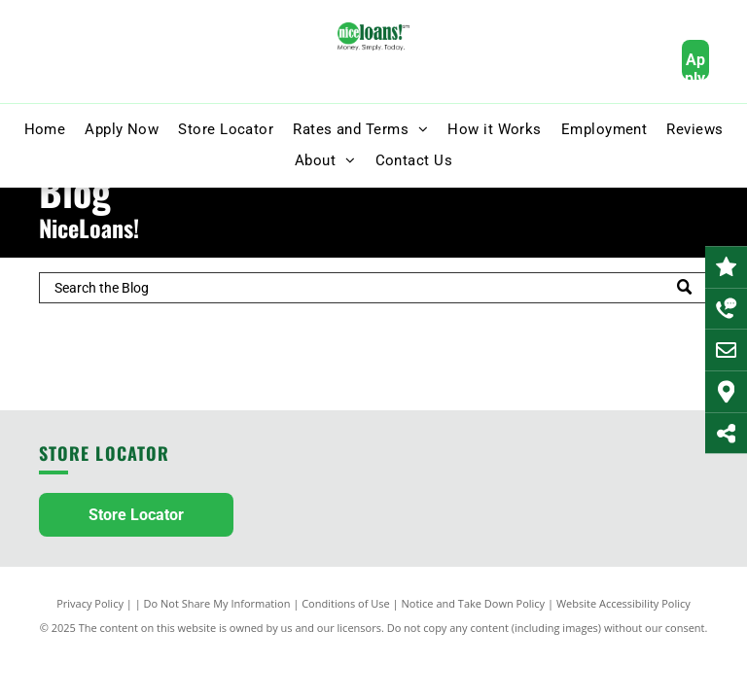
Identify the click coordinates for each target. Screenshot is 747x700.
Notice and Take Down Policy (474, 603)
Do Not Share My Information (217, 603)
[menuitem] (45, 130)
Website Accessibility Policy (623, 603)
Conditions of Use (346, 603)
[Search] (373, 288)
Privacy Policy (90, 603)
